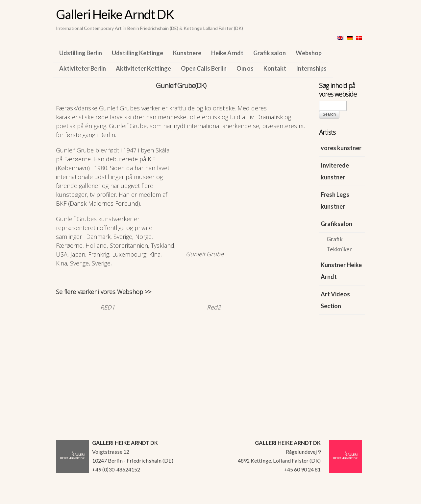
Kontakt (275, 68)
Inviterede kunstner (335, 171)
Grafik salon (270, 53)
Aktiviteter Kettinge (143, 68)
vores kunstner (341, 148)
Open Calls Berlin (204, 68)
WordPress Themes (353, 497)
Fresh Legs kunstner (335, 200)
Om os (245, 68)
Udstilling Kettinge (137, 53)
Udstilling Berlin (81, 53)
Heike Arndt (227, 53)
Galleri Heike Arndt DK (115, 14)
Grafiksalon (336, 224)
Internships (311, 68)
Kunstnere (187, 53)
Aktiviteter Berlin (83, 68)
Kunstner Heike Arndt (341, 271)
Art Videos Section (335, 300)
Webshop (309, 53)
